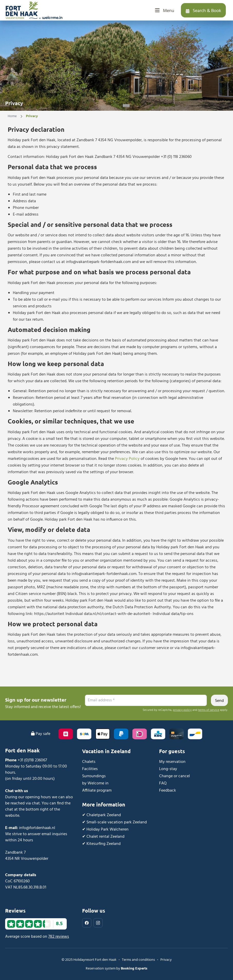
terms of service (209, 710)
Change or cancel (174, 776)
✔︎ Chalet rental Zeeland (103, 837)
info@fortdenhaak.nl (37, 828)
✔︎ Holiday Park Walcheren (105, 830)
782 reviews (59, 937)
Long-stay (168, 769)
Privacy (166, 960)
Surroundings (94, 776)
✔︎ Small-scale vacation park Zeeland (114, 822)
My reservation (172, 762)
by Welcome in (95, 783)
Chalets (89, 762)
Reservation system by (116, 969)
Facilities (90, 769)
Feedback (168, 791)
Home (12, 116)
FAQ (163, 783)
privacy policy (182, 710)
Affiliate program (97, 791)
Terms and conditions (138, 960)
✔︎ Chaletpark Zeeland (101, 815)
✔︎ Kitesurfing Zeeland (101, 844)
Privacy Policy (127, 459)
